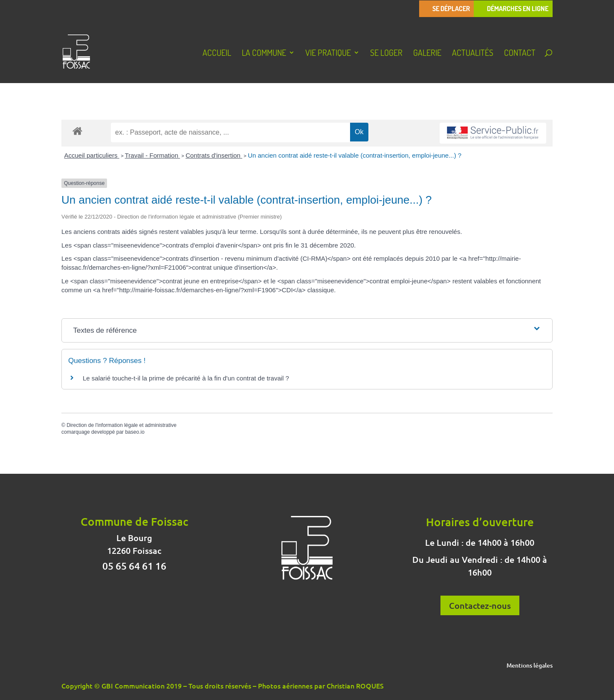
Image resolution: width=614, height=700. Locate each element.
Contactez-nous (480, 605)
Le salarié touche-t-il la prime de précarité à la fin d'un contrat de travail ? (186, 378)
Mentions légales (530, 666)
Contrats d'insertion (214, 155)
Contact (520, 54)
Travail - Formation (152, 155)
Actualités (473, 54)
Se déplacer (451, 9)
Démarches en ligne (518, 9)
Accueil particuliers (92, 155)
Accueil (217, 54)
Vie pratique (328, 54)
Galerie (427, 54)
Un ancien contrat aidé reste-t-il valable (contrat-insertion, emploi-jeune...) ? (355, 155)
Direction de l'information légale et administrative (122, 425)
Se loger (386, 54)
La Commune (264, 54)
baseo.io (135, 432)
